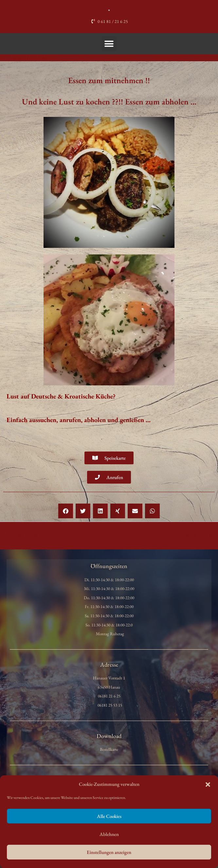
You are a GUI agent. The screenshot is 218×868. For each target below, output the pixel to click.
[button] (208, 785)
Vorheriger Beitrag (19, 534)
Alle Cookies (109, 816)
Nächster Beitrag (200, 534)
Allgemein (18, 57)
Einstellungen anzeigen (109, 852)
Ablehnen (109, 834)
